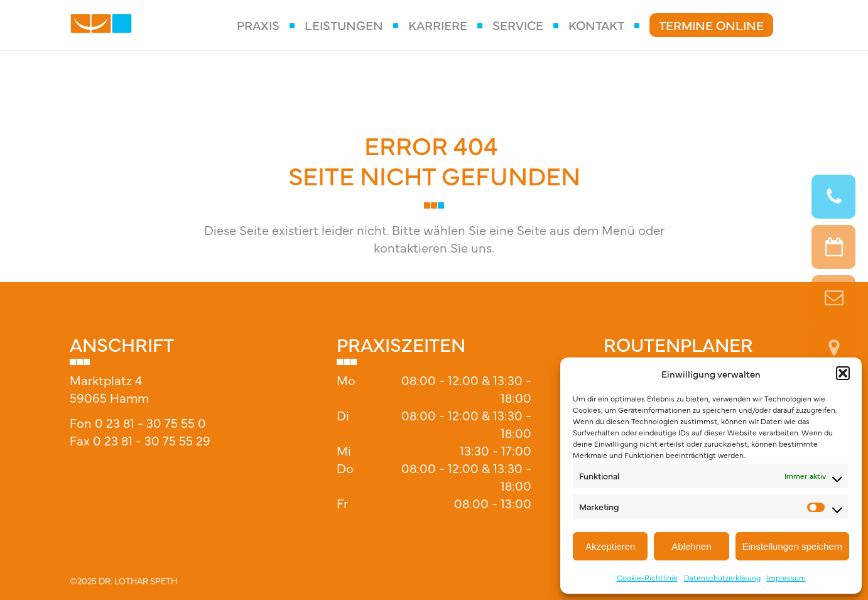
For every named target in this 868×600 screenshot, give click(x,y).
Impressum (786, 577)
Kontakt (596, 25)
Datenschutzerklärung (722, 577)
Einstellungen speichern (792, 546)
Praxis (258, 25)
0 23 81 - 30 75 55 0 (150, 423)
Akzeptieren (610, 546)
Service (518, 25)
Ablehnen (691, 546)
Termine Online (711, 25)
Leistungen (344, 25)
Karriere (438, 25)
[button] (843, 373)
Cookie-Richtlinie (647, 577)
